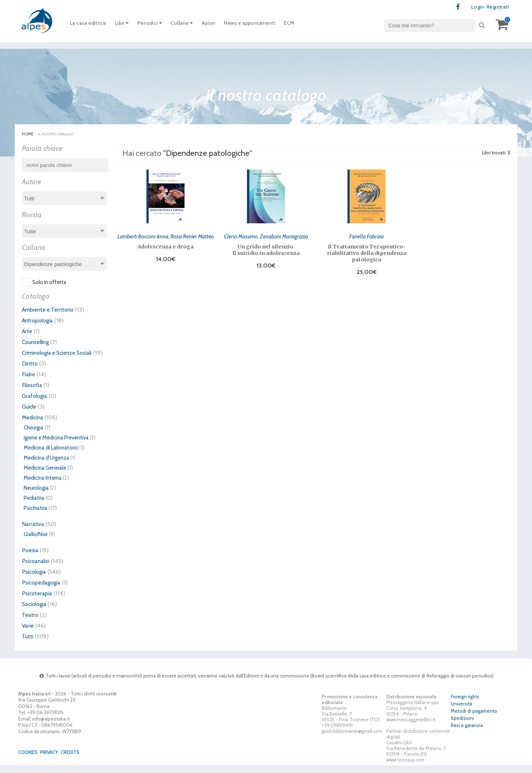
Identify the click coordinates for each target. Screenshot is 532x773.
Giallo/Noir (36, 542)
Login (475, 7)
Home (28, 134)
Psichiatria (36, 516)
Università (461, 712)
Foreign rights (465, 704)
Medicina (34, 425)
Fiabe (29, 382)
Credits (74, 760)
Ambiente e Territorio (50, 310)
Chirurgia (34, 435)
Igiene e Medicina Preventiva (56, 445)
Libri (125, 25)
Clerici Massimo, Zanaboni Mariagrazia (266, 236)
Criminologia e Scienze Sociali (61, 353)
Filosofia (33, 392)
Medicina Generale (45, 475)
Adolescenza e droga (165, 246)
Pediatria (34, 506)
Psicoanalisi (37, 568)
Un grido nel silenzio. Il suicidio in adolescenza (266, 249)
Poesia (31, 558)
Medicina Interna (43, 485)
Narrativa (34, 531)
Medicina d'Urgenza (46, 465)
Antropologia (39, 321)
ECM (304, 25)
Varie (28, 633)
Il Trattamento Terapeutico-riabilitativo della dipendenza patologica (367, 252)
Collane (189, 25)
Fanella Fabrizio (367, 236)
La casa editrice (90, 25)
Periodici (155, 25)
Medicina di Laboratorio (51, 455)
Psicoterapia (38, 601)
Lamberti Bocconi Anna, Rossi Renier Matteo (166, 236)
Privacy (52, 760)
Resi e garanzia (467, 733)
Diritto (30, 371)
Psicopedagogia (43, 590)
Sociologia (36, 611)
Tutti (28, 644)
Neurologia (36, 495)
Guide (30, 414)
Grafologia (36, 403)
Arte (27, 331)
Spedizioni (462, 726)
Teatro (31, 622)
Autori (217, 25)
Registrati (496, 7)
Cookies (29, 760)
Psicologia (35, 579)
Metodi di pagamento (474, 719)
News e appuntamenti (262, 25)
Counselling (37, 342)
